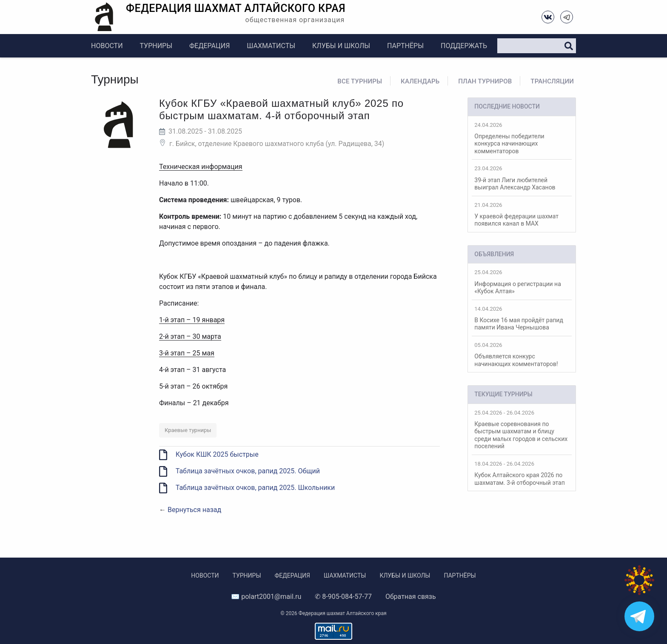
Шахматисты (271, 46)
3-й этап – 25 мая (187, 353)
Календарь (420, 81)
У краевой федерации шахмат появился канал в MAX (522, 215)
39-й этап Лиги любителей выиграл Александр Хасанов (522, 178)
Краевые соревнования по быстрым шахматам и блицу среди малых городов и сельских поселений (522, 430)
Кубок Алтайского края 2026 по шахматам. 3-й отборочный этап (522, 473)
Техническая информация (201, 167)
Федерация (210, 46)
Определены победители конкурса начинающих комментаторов (522, 138)
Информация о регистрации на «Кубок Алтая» (522, 282)
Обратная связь (411, 597)
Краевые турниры (188, 430)
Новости (107, 46)
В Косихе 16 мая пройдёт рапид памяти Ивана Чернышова (522, 318)
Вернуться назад (194, 510)
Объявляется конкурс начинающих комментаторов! (522, 355)
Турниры (156, 46)
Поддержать (464, 46)
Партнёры (405, 46)
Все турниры (360, 81)
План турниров (485, 81)
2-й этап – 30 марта (190, 336)
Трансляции (552, 81)
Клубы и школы (341, 46)
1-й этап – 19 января (192, 320)
